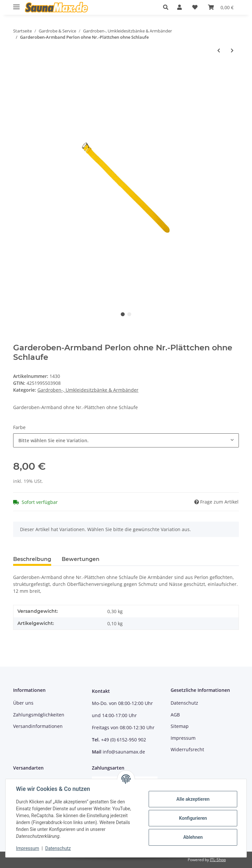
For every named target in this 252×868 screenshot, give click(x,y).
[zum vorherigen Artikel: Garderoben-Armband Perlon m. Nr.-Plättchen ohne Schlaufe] (219, 50)
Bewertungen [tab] (81, 559)
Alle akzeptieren (193, 799)
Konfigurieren (193, 818)
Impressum (183, 738)
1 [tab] (123, 314)
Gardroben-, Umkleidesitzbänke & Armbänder (88, 390)
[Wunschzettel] (195, 7)
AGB (175, 715)
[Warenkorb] (221, 7)
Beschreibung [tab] (32, 559)
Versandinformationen (38, 726)
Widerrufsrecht (187, 749)
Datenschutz (184, 703)
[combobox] (126, 440)
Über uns (23, 703)
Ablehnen (193, 837)
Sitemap (180, 726)
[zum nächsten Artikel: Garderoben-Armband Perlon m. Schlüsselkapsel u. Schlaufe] (232, 50)
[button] (168, 7)
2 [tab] (129, 314)
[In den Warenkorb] (18, 72)
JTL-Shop (218, 860)
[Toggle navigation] (16, 4)
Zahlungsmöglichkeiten (39, 715)
